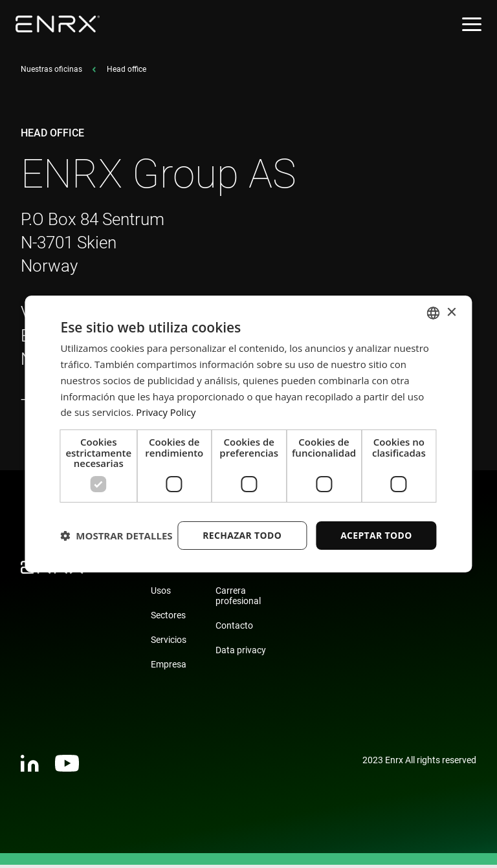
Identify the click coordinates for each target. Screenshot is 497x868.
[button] (116, 558)
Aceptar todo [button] (376, 524)
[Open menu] (472, 24)
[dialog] (248, 434)
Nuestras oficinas (51, 72)
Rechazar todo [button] (241, 524)
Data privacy (241, 653)
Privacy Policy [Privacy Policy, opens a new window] (166, 402)
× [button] (451, 302)
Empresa (169, 667)
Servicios (169, 643)
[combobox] (434, 302)
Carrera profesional (238, 599)
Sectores (168, 618)
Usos (161, 594)
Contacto (234, 629)
